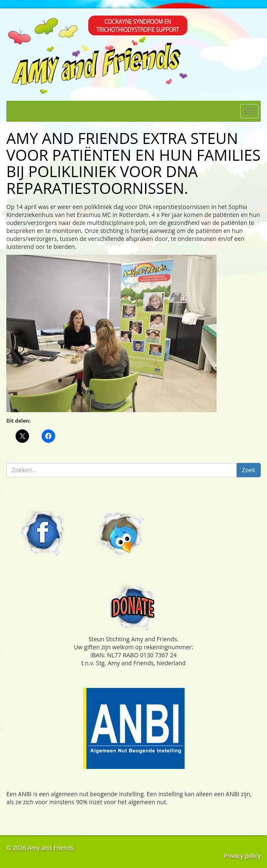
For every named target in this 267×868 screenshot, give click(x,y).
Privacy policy (242, 856)
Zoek (248, 470)
